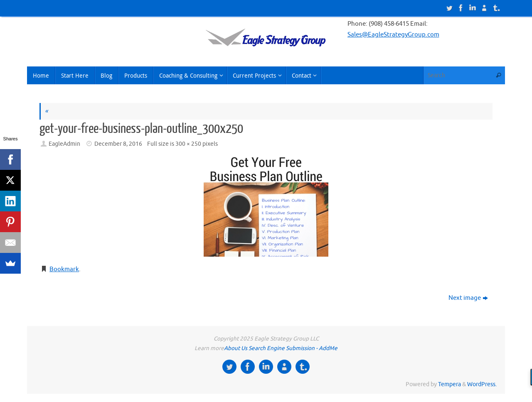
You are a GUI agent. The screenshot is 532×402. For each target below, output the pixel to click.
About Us (236, 348)
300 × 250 (188, 144)
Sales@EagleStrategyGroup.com (393, 35)
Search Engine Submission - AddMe (293, 348)
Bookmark (64, 269)
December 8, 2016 (118, 144)
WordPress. (482, 384)
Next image (468, 298)
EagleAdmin (64, 144)
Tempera (449, 384)
